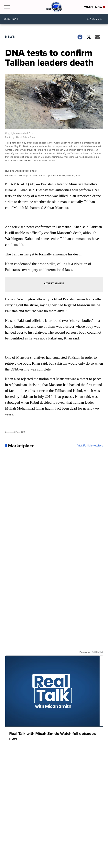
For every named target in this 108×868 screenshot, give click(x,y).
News (10, 37)
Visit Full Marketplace (90, 446)
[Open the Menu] (7, 7)
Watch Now (95, 7)
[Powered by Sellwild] (97, 652)
